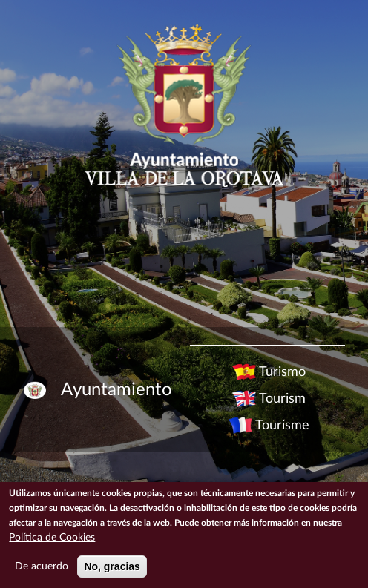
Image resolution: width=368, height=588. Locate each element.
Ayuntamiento (116, 390)
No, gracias (112, 566)
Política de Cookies (52, 538)
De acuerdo (42, 566)
